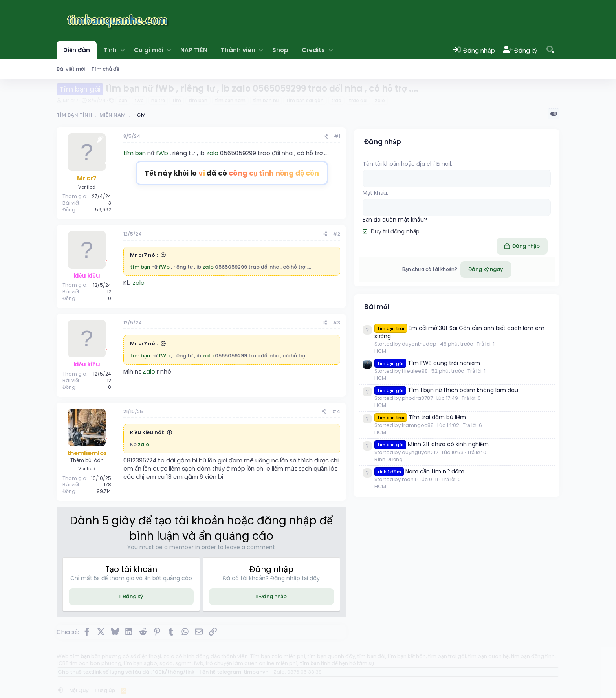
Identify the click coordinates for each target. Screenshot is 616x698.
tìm (177, 100)
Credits (313, 50)
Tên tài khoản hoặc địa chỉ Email (502, 162)
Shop (280, 50)
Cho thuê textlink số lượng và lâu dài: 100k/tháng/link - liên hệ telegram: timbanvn (163, 672)
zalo (380, 100)
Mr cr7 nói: (144, 255)
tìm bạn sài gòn (305, 100)
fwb (139, 100)
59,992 (103, 210)
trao (336, 100)
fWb (162, 153)
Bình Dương (484, 537)
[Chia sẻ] (422, 136)
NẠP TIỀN (194, 50)
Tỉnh (110, 50)
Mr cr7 (71, 100)
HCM (476, 369)
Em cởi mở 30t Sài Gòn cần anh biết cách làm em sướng (507, 340)
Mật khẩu (470, 191)
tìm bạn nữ (266, 100)
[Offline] (106, 162)
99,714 (104, 491)
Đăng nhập (345, 596)
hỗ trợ (158, 100)
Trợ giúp (105, 690)
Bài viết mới (71, 69)
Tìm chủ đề (105, 69)
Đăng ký (157, 596)
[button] (122, 50)
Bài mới (472, 310)
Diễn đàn (77, 50)
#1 (433, 136)
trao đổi (358, 100)
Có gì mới (149, 50)
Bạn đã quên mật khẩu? (490, 217)
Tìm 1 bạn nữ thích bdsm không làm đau (507, 428)
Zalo (149, 371)
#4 (432, 411)
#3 (432, 323)
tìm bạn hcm (230, 100)
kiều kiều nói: (147, 432)
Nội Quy (79, 690)
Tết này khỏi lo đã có (280, 173)
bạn (123, 100)
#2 (432, 234)
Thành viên (238, 50)
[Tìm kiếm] (550, 50)
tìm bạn (198, 100)
